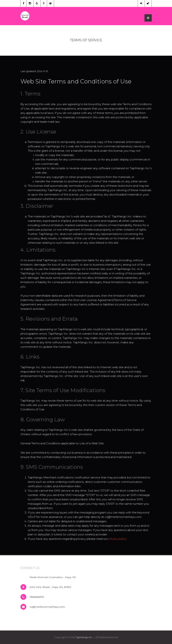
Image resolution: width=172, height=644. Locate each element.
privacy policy (117, 539)
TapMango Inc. (84, 637)
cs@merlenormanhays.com (47, 607)
